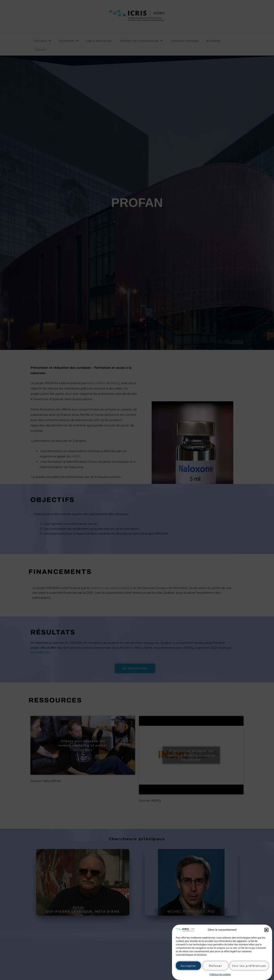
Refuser (215, 966)
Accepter (188, 966)
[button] (266, 930)
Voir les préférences (249, 966)
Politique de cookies (220, 974)
